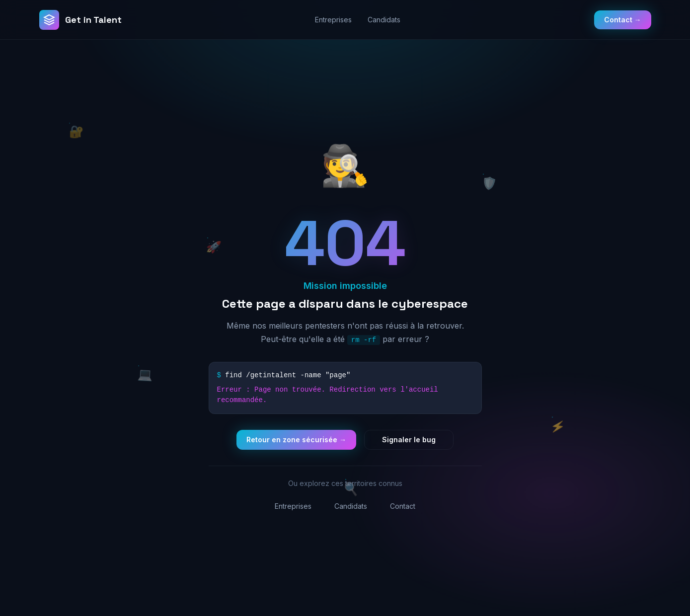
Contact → (623, 20)
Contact (403, 506)
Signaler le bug (409, 440)
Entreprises (333, 20)
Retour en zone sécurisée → (296, 440)
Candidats (384, 20)
